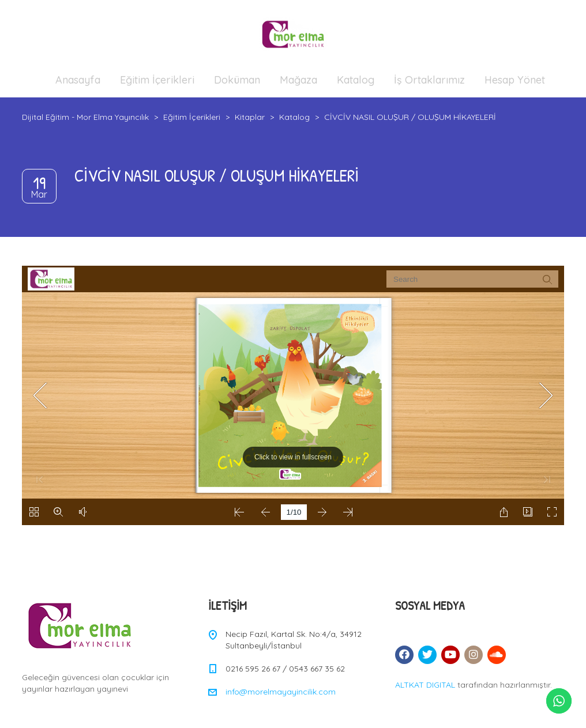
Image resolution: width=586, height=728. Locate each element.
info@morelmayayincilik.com (281, 692)
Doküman (237, 80)
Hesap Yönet (515, 80)
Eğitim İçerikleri (157, 80)
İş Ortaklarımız (429, 80)
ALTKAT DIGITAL (425, 685)
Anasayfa (78, 80)
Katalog (356, 80)
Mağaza (298, 80)
